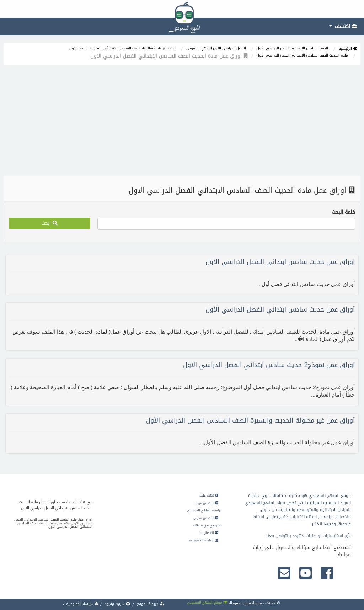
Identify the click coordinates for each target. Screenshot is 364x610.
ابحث (49, 223)
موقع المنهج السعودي (207, 602)
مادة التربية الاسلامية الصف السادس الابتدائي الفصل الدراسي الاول (122, 48)
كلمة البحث (343, 212)
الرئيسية (348, 49)
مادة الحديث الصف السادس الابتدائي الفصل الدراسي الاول (302, 55)
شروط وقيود (117, 604)
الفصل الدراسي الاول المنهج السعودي (216, 48)
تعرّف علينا (209, 495)
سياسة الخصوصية (204, 540)
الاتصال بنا (209, 533)
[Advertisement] (182, 122)
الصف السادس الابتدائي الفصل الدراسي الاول (292, 48)
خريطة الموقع (150, 604)
